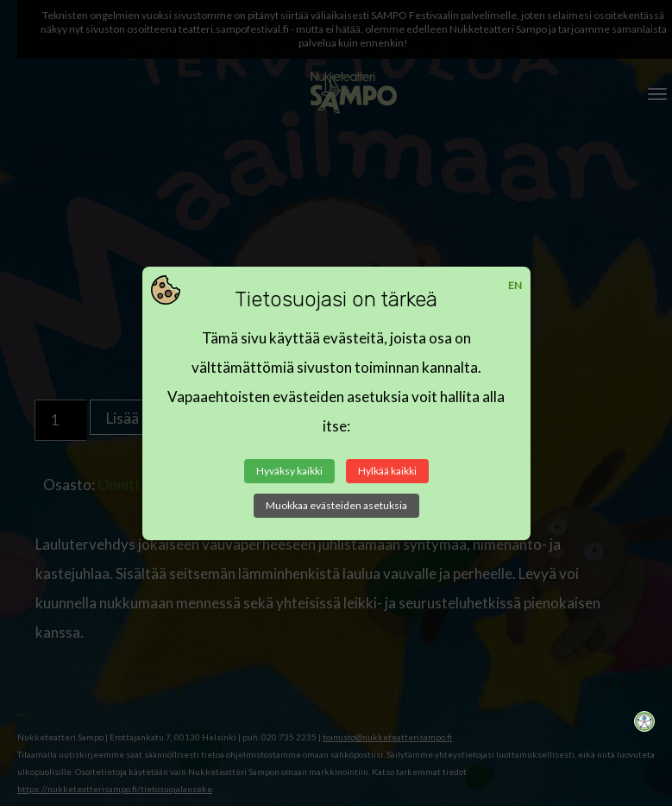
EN (515, 285)
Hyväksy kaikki (289, 471)
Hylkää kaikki (387, 471)
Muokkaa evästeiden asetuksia (336, 505)
